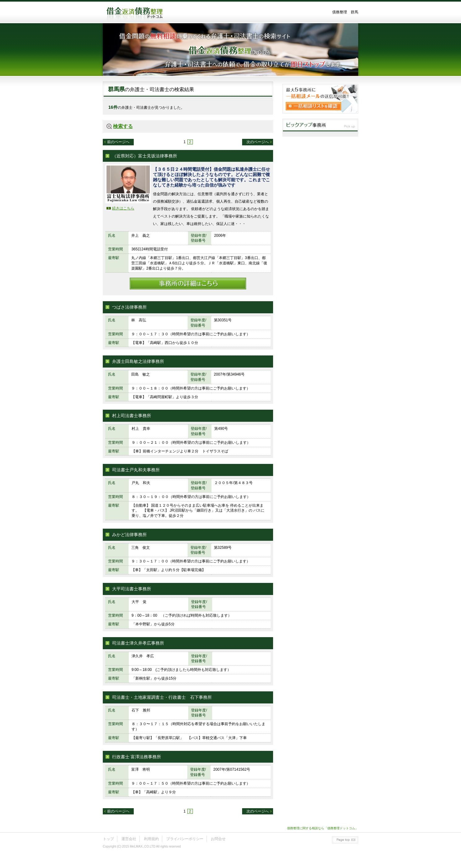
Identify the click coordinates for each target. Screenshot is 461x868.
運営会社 (129, 839)
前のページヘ (118, 142)
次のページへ (258, 142)
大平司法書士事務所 (132, 589)
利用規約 (151, 839)
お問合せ (218, 839)
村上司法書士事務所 (132, 416)
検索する (123, 126)
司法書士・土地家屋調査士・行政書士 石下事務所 (162, 697)
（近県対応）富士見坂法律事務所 (145, 156)
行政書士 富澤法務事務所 (137, 757)
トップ (108, 839)
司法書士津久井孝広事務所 (138, 643)
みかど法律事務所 (129, 535)
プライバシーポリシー (185, 839)
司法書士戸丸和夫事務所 (136, 470)
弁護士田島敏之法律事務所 (138, 361)
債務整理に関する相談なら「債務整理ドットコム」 (323, 828)
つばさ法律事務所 (129, 307)
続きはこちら (123, 208)
